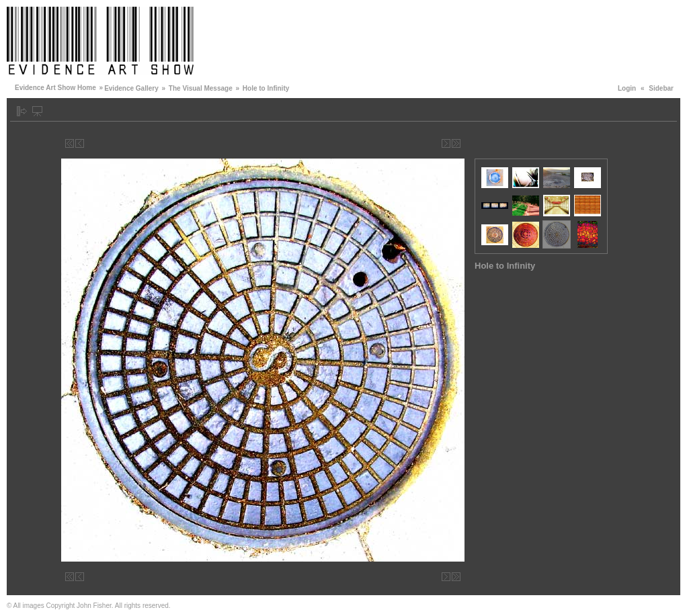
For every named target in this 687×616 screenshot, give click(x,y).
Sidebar (661, 88)
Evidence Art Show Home (55, 88)
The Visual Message (201, 88)
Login (627, 88)
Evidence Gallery (131, 88)
